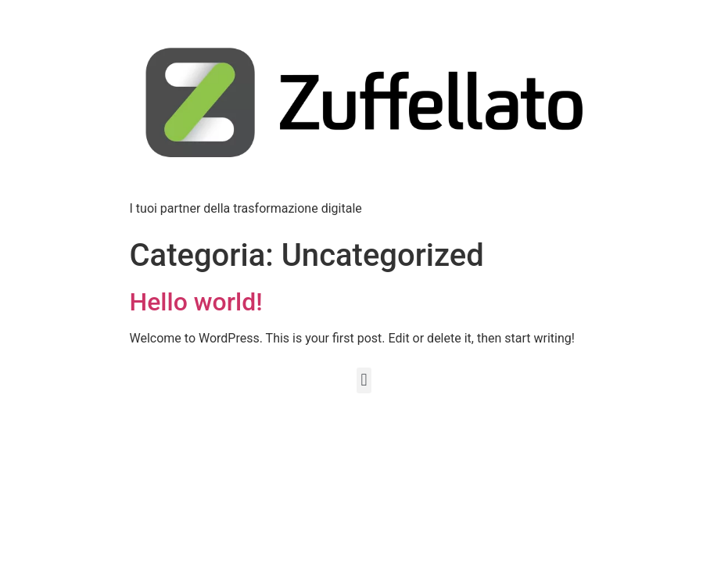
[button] (364, 380)
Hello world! (196, 302)
